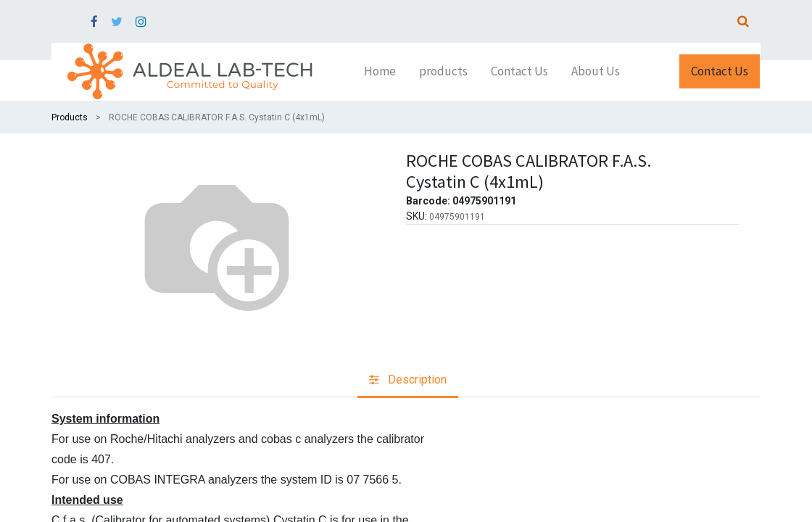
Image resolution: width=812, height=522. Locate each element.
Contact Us (720, 71)
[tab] (408, 381)
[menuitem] (380, 72)
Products (70, 117)
